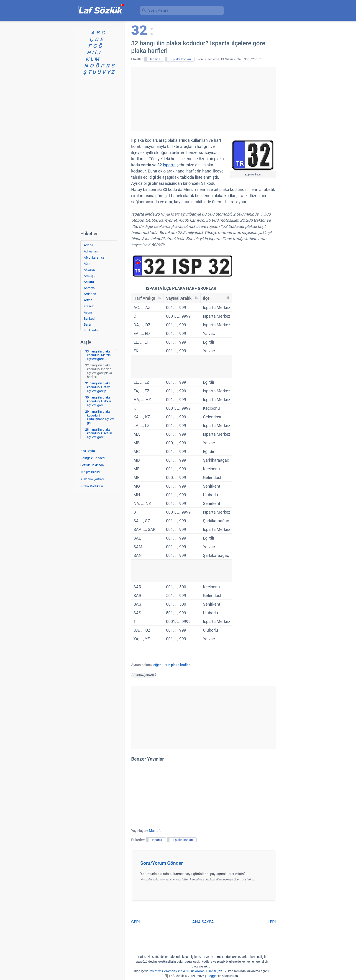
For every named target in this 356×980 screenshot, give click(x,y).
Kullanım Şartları (92, 479)
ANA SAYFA (203, 922)
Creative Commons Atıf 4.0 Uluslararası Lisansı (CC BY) (189, 971)
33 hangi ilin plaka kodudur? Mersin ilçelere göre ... (98, 355)
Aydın (88, 312)
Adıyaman (91, 251)
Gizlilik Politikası (92, 486)
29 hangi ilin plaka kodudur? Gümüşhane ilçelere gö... (100, 417)
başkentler (91, 331)
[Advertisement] (203, 99)
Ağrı (87, 263)
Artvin (88, 300)
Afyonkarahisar (95, 257)
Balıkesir (90, 319)
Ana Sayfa (88, 451)
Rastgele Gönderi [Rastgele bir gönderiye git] (92, 458)
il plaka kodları (181, 59)
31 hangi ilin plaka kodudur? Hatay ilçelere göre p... (98, 387)
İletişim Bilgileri (91, 472)
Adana (88, 245)
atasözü (90, 306)
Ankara (89, 282)
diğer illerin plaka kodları (172, 665)
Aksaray (90, 270)
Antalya (89, 288)
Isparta (155, 59)
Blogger (212, 976)
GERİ (136, 922)
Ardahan (90, 294)
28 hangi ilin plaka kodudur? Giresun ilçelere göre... (99, 433)
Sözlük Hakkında (92, 465)
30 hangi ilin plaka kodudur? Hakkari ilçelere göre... (99, 401)
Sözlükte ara (158, 10)
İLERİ (271, 922)
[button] (205, 864)
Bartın (88, 324)
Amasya (90, 276)
